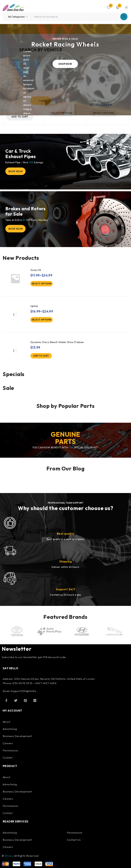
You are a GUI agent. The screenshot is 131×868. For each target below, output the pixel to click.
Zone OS (36, 270)
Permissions (10, 750)
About (6, 722)
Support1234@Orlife (23, 691)
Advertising (10, 729)
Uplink (34, 306)
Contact (8, 758)
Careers (8, 743)
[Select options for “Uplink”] (42, 320)
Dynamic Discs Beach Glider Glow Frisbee (57, 342)
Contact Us (74, 840)
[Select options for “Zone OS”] (42, 284)
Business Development (17, 736)
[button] (20, 117)
